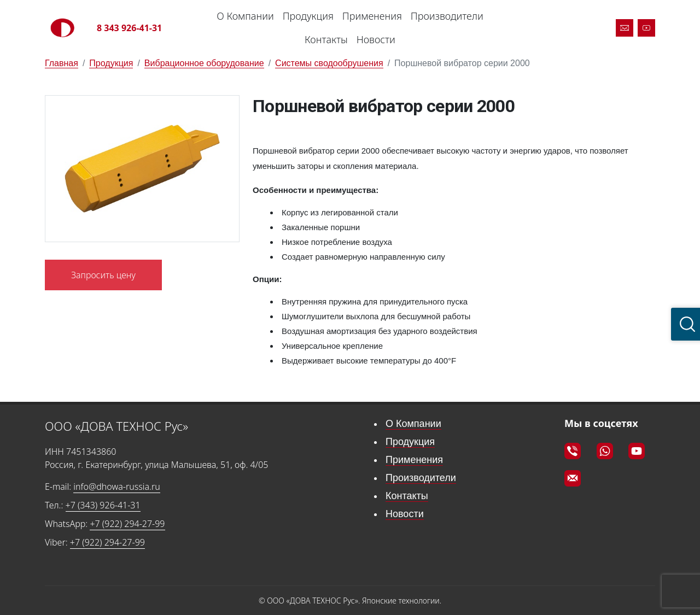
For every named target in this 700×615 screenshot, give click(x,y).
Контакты (326, 39)
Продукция (308, 16)
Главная (62, 63)
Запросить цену (103, 275)
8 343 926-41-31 (129, 28)
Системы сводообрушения (329, 63)
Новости (376, 39)
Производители (447, 16)
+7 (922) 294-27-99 (127, 524)
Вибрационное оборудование (204, 63)
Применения (372, 16)
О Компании (245, 16)
